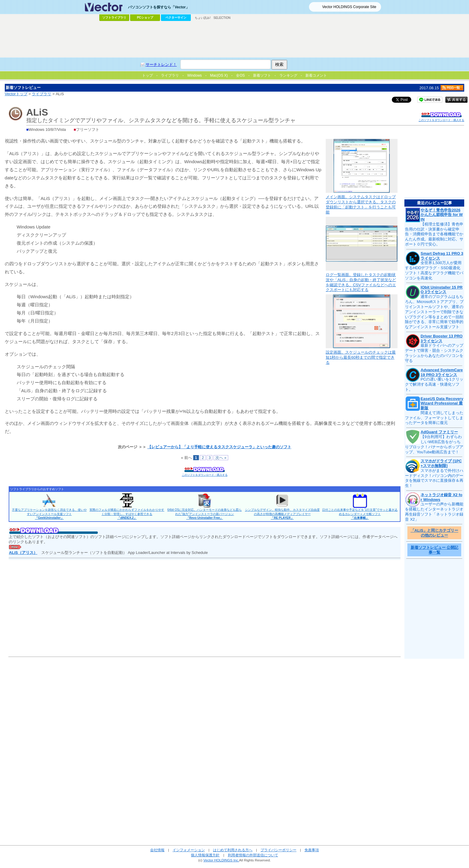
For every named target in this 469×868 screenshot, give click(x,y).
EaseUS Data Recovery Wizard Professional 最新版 (442, 403)
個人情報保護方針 (205, 855)
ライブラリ (41, 94)
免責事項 (312, 850)
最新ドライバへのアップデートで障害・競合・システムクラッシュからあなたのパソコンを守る (434, 353)
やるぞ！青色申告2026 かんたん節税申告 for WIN (442, 215)
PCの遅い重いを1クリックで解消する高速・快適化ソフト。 (434, 384)
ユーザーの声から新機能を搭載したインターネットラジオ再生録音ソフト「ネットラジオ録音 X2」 (434, 512)
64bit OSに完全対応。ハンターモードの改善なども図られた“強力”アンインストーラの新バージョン (205, 514)
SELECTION (222, 18)
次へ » (221, 458)
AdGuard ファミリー (439, 432)
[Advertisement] (234, 39)
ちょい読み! (203, 18)
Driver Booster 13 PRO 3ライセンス (441, 338)
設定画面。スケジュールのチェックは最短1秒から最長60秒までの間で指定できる (361, 357)
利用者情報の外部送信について (253, 855)
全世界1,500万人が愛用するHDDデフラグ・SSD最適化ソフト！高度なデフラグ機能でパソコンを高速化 (434, 270)
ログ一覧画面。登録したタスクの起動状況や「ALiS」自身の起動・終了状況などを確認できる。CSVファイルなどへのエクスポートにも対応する (361, 282)
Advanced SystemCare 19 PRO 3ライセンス (442, 372)
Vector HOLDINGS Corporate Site (349, 7)
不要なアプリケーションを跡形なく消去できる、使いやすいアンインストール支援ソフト (49, 514)
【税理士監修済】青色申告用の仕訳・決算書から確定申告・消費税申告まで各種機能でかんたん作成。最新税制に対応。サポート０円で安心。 (434, 234)
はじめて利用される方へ (233, 850)
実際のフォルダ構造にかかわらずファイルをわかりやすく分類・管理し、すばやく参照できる (127, 514)
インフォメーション (189, 850)
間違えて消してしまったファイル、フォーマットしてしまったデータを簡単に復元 (434, 418)
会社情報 (157, 850)
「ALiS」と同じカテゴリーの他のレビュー (435, 533)
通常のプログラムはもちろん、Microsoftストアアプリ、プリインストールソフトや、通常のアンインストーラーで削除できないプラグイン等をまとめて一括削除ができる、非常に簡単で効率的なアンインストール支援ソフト (434, 312)
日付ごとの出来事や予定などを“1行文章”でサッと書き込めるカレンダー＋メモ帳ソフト (360, 514)
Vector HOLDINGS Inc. (221, 860)
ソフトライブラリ (114, 18)
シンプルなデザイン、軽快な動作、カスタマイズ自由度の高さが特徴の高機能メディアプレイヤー (282, 514)
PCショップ (145, 18)
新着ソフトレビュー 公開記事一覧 (435, 550)
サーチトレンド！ (161, 65)
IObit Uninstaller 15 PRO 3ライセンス (441, 290)
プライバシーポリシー (278, 850)
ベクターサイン (176, 18)
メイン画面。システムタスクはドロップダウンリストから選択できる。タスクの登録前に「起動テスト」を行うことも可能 (361, 204)
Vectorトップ (16, 94)
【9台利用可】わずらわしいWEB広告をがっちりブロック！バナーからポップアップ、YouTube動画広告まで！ (434, 444)
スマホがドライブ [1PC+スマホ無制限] (441, 463)
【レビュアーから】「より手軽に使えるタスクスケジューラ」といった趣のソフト (219, 447)
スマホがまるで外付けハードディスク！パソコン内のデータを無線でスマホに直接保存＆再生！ (434, 478)
